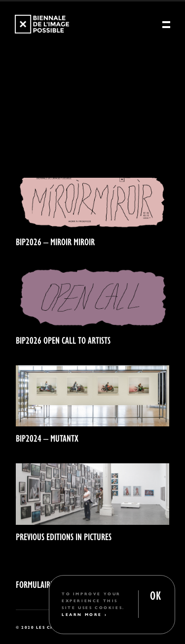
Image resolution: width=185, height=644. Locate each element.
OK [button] (155, 595)
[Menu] (166, 25)
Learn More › (84, 614)
